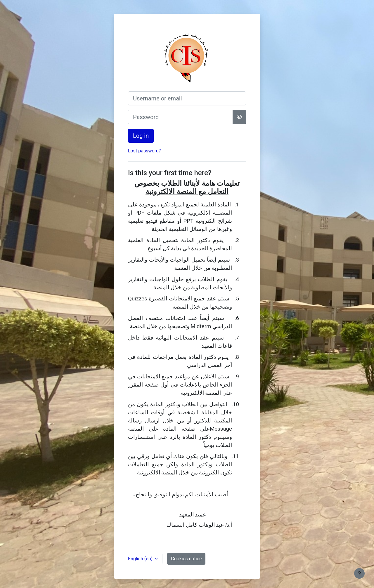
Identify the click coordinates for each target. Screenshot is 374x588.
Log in (141, 136)
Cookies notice (186, 559)
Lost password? (144, 151)
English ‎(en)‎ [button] (141, 559)
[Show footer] (359, 573)
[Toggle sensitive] (239, 117)
